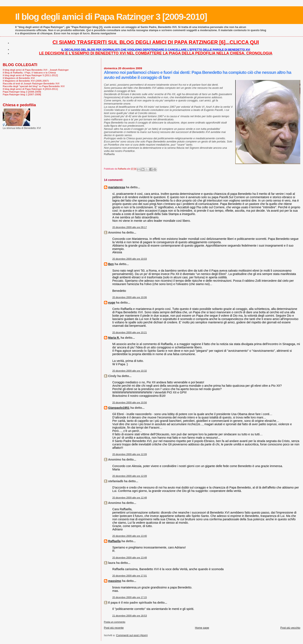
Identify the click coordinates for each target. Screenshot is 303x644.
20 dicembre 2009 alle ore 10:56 (130, 402)
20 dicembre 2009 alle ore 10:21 (130, 332)
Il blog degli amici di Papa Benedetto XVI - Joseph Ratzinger (36, 70)
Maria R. (114, 338)
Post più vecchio (290, 628)
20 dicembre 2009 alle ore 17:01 (130, 576)
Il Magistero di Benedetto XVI (19, 78)
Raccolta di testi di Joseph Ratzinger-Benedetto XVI (31, 83)
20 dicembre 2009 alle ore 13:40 (130, 536)
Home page (202, 628)
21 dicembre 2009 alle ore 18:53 (130, 616)
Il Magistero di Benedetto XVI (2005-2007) (26, 81)
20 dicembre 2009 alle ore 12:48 (130, 498)
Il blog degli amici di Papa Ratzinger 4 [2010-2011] (30, 89)
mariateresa (117, 187)
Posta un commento (115, 622)
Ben (111, 264)
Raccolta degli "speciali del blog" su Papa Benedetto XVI (34, 86)
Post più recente (114, 628)
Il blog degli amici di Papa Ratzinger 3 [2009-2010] (111, 17)
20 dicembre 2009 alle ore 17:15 (130, 597)
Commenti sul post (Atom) (132, 635)
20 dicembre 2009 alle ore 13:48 (130, 558)
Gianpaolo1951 (119, 408)
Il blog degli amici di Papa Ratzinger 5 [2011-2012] (30, 75)
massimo (115, 581)
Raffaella (114, 541)
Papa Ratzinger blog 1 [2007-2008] (22, 94)
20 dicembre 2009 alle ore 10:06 (130, 297)
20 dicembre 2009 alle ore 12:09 (130, 454)
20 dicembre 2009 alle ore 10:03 (130, 259)
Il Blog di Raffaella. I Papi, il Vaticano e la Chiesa (29, 72)
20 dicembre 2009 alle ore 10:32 (130, 371)
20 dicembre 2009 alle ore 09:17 (130, 227)
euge (112, 303)
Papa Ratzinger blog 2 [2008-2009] (22, 92)
